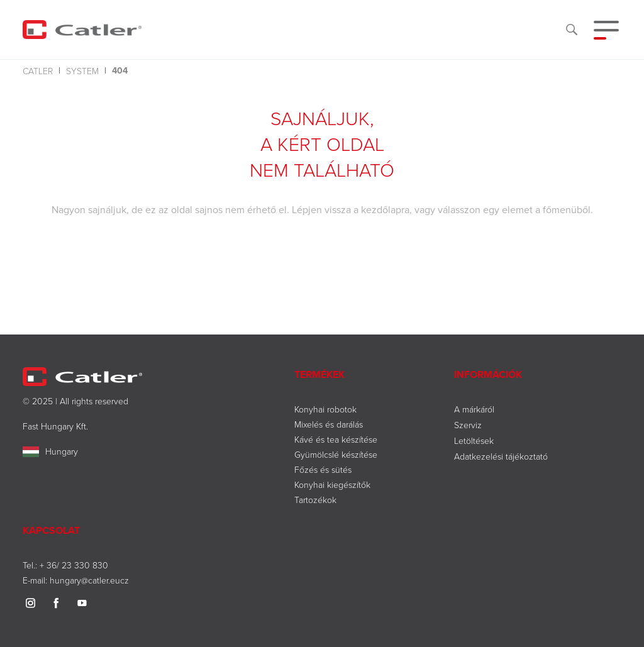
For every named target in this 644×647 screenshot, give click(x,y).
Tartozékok (315, 500)
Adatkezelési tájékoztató (501, 456)
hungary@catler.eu (85, 580)
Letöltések (474, 440)
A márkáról (474, 409)
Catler (38, 71)
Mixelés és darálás (329, 424)
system (82, 71)
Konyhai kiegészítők (332, 484)
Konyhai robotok (325, 409)
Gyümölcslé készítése (336, 454)
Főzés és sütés (323, 469)
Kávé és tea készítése (336, 439)
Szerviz (468, 425)
